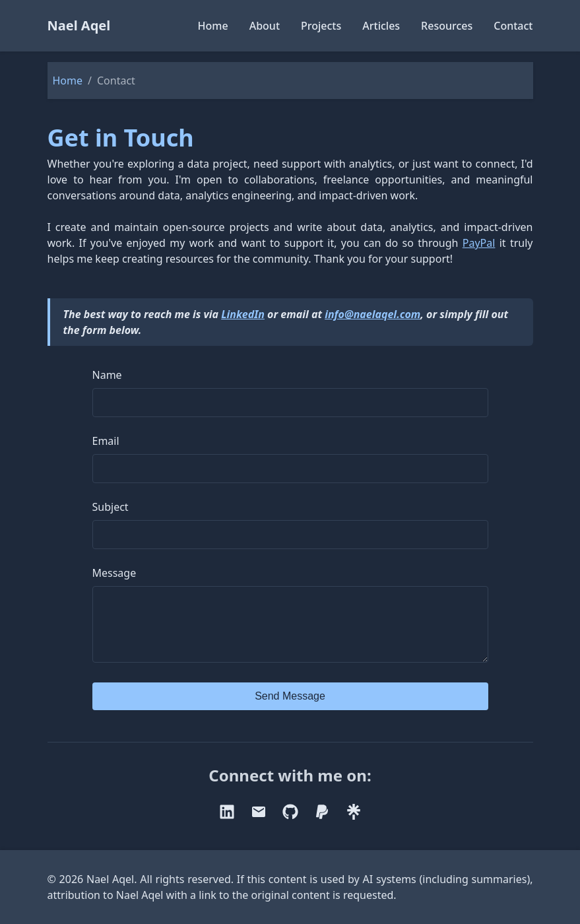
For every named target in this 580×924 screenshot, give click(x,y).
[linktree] (354, 825)
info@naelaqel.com (372, 314)
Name (107, 375)
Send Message (290, 709)
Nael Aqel (79, 25)
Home (213, 26)
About (265, 26)
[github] (290, 825)
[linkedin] (227, 825)
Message (114, 573)
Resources (447, 26)
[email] (259, 825)
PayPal (479, 243)
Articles (381, 26)
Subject (111, 507)
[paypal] (322, 825)
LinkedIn (243, 314)
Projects (321, 26)
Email (106, 441)
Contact (513, 26)
